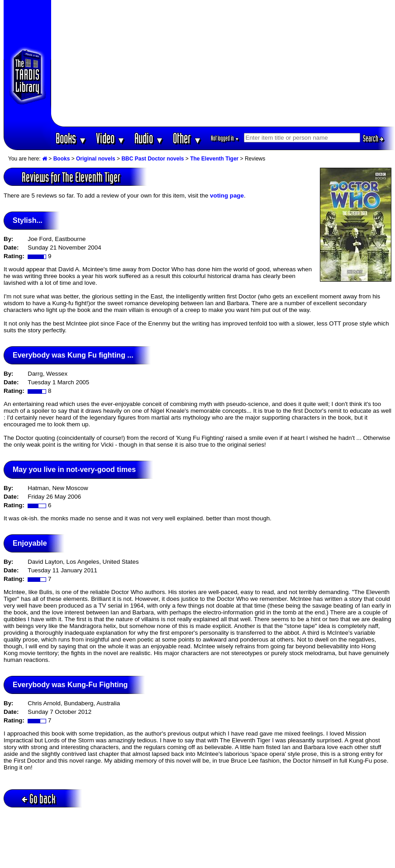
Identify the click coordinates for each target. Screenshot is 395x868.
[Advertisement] (223, 63)
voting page (227, 196)
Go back (39, 799)
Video (111, 138)
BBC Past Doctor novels (152, 159)
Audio (149, 138)
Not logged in (225, 138)
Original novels (96, 159)
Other (187, 138)
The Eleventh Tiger (214, 159)
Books (71, 138)
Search (373, 138)
